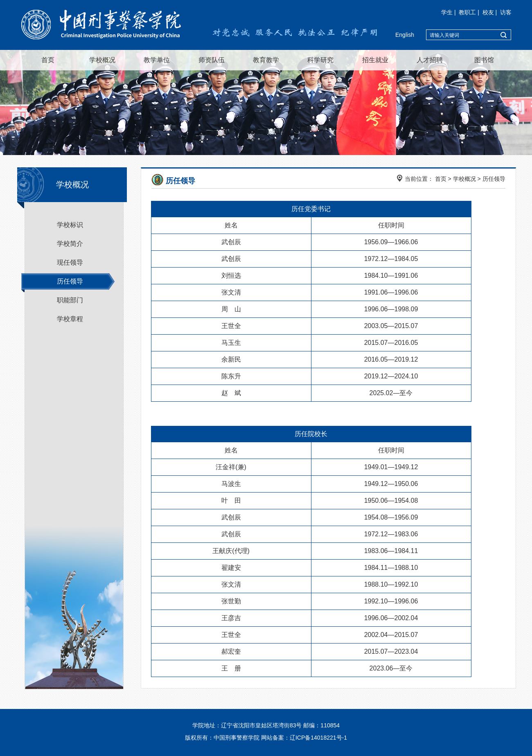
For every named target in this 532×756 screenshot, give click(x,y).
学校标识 (70, 225)
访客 (506, 12)
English (405, 35)
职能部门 (70, 300)
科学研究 (320, 60)
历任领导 (70, 281)
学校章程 (70, 319)
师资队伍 (212, 60)
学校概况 (102, 60)
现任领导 (70, 262)
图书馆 (484, 60)
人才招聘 (430, 60)
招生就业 (375, 60)
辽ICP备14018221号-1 (318, 738)
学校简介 (70, 244)
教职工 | (470, 12)
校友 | (490, 12)
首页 (48, 60)
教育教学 (266, 60)
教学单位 (157, 60)
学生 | (449, 12)
